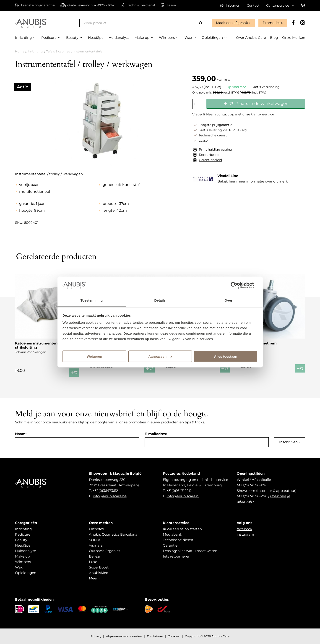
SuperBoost (99, 567)
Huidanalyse (26, 551)
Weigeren (94, 356)
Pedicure (23, 534)
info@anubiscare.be (110, 496)
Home (20, 51)
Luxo (93, 562)
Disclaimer (155, 636)
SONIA (95, 540)
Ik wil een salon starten (182, 529)
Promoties (272, 23)
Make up (22, 556)
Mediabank (172, 534)
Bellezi (95, 556)
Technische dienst (178, 540)
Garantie (170, 545)
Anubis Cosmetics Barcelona (113, 534)
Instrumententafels (88, 51)
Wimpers (23, 562)
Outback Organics (104, 551)
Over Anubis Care (251, 38)
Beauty (21, 540)
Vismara (96, 545)
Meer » (95, 578)
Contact (253, 5)
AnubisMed (99, 573)
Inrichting (35, 51)
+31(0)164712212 (179, 491)
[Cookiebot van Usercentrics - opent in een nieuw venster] (238, 285)
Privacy (96, 636)
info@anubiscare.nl (183, 496)
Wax (19, 567)
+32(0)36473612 (105, 491)
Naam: (21, 434)
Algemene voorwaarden (124, 636)
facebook (245, 529)
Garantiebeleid (210, 160)
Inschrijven (288, 442)
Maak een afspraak (232, 23)
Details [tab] (160, 300)
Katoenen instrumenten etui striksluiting (40, 345)
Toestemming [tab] (92, 300)
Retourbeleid (209, 155)
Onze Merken (294, 38)
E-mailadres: (156, 434)
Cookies (174, 636)
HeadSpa (23, 545)
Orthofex (96, 529)
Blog (274, 38)
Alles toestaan (226, 356)
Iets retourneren (177, 556)
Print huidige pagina (215, 149)
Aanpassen (160, 356)
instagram (245, 534)
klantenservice (262, 114)
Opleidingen (26, 573)
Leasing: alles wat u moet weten (190, 551)
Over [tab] (228, 300)
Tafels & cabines (58, 51)
